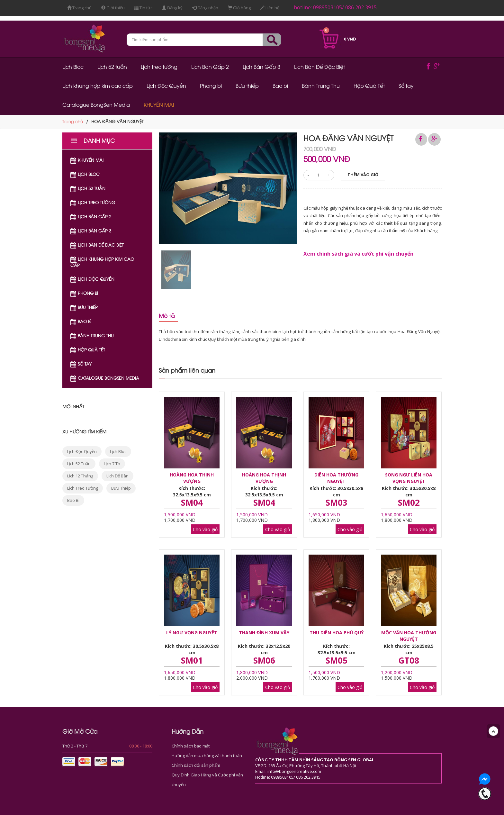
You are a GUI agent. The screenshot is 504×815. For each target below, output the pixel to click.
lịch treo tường (83, 488)
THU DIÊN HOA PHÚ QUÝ (337, 633)
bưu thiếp (121, 488)
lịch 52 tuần (79, 464)
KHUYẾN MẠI (159, 105)
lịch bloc (118, 451)
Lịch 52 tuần (112, 67)
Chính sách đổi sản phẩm (196, 765)
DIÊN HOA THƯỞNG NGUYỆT (336, 478)
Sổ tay (406, 86)
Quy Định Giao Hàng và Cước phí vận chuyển (207, 780)
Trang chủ (73, 122)
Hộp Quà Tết (369, 86)
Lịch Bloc (73, 67)
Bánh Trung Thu (321, 86)
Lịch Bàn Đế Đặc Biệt (319, 67)
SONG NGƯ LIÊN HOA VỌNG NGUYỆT (409, 478)
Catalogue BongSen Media (96, 105)
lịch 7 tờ (112, 464)
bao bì (73, 500)
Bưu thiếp (247, 86)
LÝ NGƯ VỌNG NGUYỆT (192, 633)
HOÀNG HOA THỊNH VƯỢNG (192, 478)
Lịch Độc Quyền (166, 86)
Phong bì (211, 86)
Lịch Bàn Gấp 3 (261, 67)
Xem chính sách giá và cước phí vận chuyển (358, 254)
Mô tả (167, 316)
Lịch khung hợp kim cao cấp (98, 86)
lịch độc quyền (82, 451)
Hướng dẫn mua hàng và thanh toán (207, 756)
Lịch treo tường (159, 67)
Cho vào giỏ (205, 529)
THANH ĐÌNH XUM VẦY (264, 633)
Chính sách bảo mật (191, 746)
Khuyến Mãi (87, 160)
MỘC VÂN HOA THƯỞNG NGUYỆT (409, 636)
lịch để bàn (117, 476)
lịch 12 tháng (80, 476)
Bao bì (280, 86)
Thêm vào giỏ (363, 175)
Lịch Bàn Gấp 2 (210, 67)
